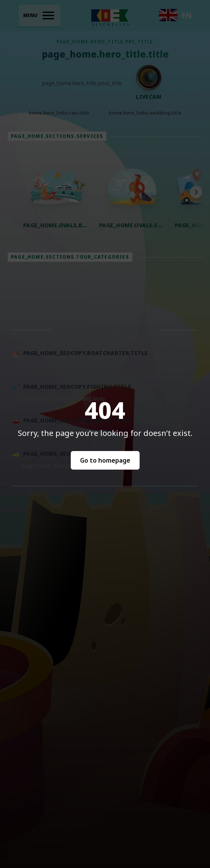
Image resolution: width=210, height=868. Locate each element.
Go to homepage (105, 460)
